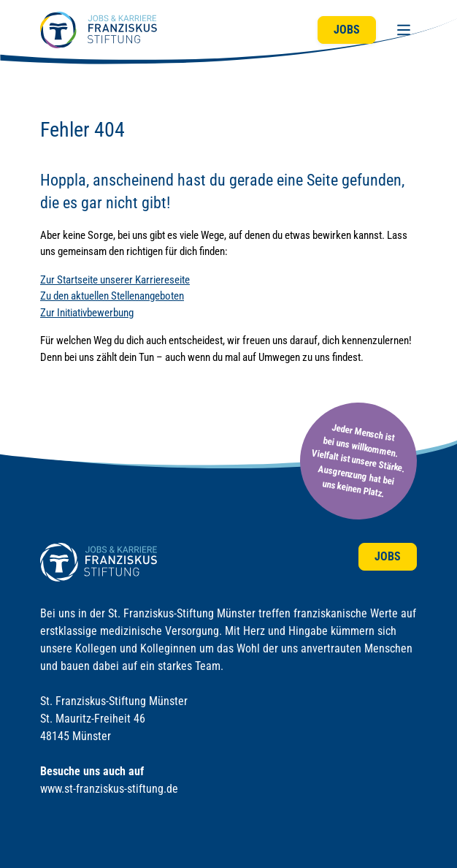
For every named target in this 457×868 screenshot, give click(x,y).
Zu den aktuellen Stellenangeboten (112, 296)
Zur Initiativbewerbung (87, 313)
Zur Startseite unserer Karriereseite (115, 280)
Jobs (347, 30)
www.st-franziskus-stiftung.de (109, 789)
